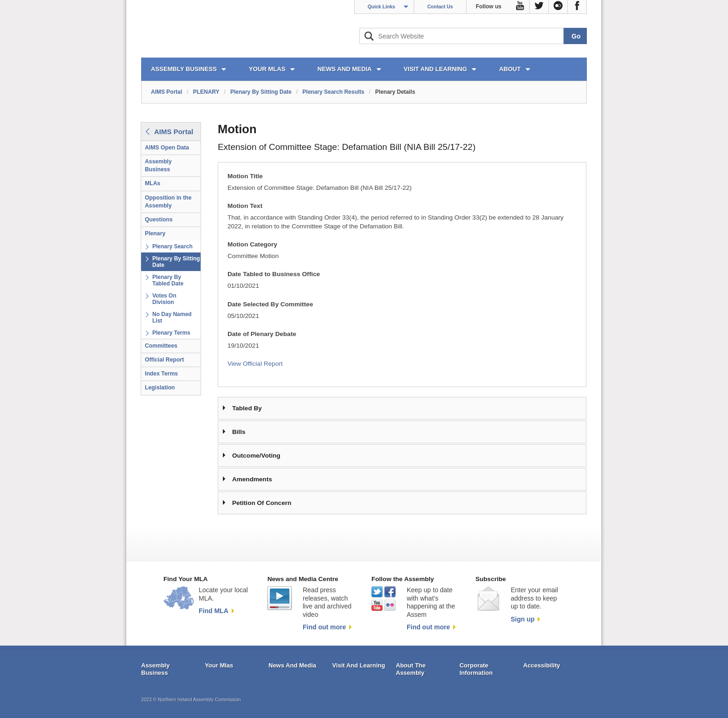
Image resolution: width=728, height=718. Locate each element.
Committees (161, 346)
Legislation (160, 388)
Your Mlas (219, 665)
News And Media (292, 665)
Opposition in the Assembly (168, 202)
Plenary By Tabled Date (168, 280)
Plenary (155, 233)
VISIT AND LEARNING (435, 69)
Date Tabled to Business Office (274, 274)
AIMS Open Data (167, 148)
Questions (159, 220)
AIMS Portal (166, 92)
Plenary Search (172, 246)
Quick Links (382, 6)
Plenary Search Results (333, 92)
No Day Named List (172, 317)
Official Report (164, 360)
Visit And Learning (358, 665)
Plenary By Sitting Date (261, 92)
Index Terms (161, 374)
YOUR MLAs (267, 69)
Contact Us (440, 6)
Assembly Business (158, 165)
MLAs (153, 183)
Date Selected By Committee (270, 304)
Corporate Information (476, 669)
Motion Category (252, 244)
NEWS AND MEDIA (345, 69)
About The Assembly (411, 669)
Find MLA (214, 611)
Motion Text (245, 206)
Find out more (324, 627)
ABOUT (510, 69)
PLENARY (206, 92)
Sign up (523, 619)
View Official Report (255, 364)
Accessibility (542, 665)
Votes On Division (164, 299)
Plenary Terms (171, 333)
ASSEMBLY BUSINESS (184, 69)
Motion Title (245, 176)
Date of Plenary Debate (262, 334)
